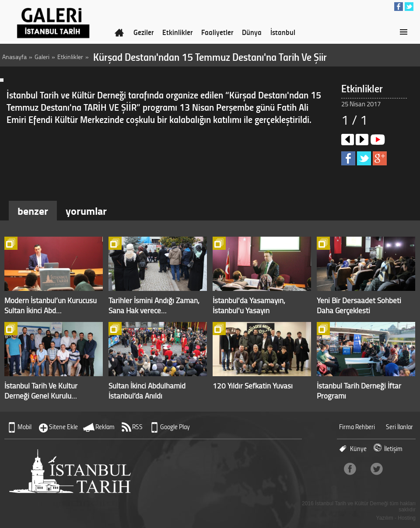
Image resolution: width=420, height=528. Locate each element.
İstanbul (283, 32)
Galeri (42, 57)
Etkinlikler (177, 32)
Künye (358, 449)
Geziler (143, 32)
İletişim (393, 449)
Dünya (252, 32)
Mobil (24, 427)
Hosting (407, 518)
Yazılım (385, 518)
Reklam (105, 427)
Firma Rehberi (357, 427)
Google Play (175, 427)
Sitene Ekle (63, 427)
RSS (137, 427)
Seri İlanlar (399, 427)
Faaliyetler (217, 32)
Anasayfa (14, 57)
